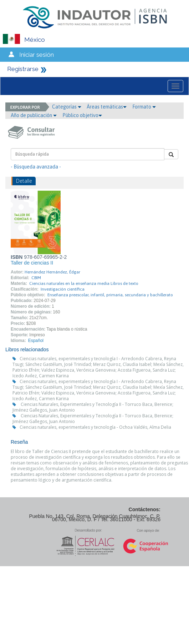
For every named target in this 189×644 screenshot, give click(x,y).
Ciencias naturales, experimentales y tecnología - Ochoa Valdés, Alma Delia (95, 427)
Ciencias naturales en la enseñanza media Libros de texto (84, 283)
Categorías (67, 107)
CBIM (36, 278)
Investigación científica (63, 289)
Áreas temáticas (107, 107)
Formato (144, 107)
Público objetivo (82, 115)
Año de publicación (34, 115)
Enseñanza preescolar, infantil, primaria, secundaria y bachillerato (110, 295)
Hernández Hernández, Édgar (52, 272)
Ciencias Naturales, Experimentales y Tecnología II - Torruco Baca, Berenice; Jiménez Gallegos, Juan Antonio (93, 407)
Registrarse (23, 69)
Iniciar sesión (37, 55)
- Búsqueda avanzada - (36, 167)
